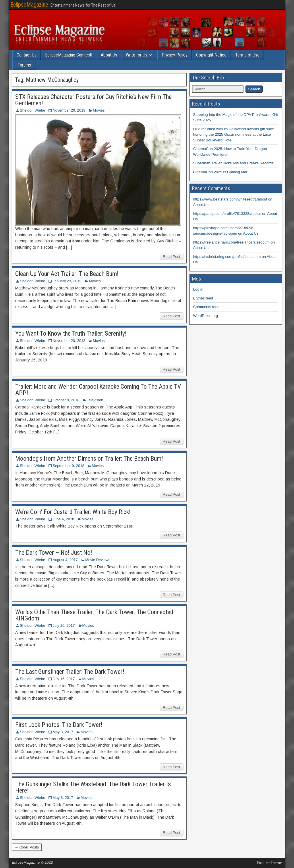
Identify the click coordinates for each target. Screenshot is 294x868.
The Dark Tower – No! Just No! (54, 553)
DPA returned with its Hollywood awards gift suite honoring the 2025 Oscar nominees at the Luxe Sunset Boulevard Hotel (234, 135)
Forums (24, 65)
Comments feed (206, 307)
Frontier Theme (269, 863)
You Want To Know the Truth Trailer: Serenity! (71, 333)
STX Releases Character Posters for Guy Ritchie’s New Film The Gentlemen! (93, 100)
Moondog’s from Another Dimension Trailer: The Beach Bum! (89, 459)
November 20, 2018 (69, 341)
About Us (109, 55)
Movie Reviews (98, 560)
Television (95, 400)
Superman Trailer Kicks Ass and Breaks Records (233, 163)
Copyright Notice (211, 55)
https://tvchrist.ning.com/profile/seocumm (227, 257)
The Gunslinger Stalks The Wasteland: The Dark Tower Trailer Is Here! (93, 787)
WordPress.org (206, 316)
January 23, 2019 (67, 281)
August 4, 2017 (65, 560)
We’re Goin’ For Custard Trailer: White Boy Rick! (73, 512)
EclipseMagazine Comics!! (69, 55)
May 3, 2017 (63, 732)
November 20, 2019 (69, 110)
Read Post (172, 257)
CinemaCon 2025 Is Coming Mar (220, 172)
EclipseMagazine (29, 5)
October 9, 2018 (66, 400)
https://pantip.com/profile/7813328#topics (227, 214)
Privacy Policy (175, 55)
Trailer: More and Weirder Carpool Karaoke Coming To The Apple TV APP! (98, 390)
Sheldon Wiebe (32, 110)
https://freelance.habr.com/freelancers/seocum (232, 242)
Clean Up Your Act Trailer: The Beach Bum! (67, 274)
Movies (99, 110)
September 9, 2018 (68, 466)
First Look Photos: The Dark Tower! (59, 725)
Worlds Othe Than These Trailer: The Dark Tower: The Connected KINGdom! (94, 615)
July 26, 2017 (64, 625)
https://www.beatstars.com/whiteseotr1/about (230, 199)
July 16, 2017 (64, 679)
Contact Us (27, 55)
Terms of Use (247, 55)
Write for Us (137, 55)
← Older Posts (27, 847)
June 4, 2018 (63, 519)
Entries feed (203, 298)
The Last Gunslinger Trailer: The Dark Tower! (70, 672)
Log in (198, 289)
